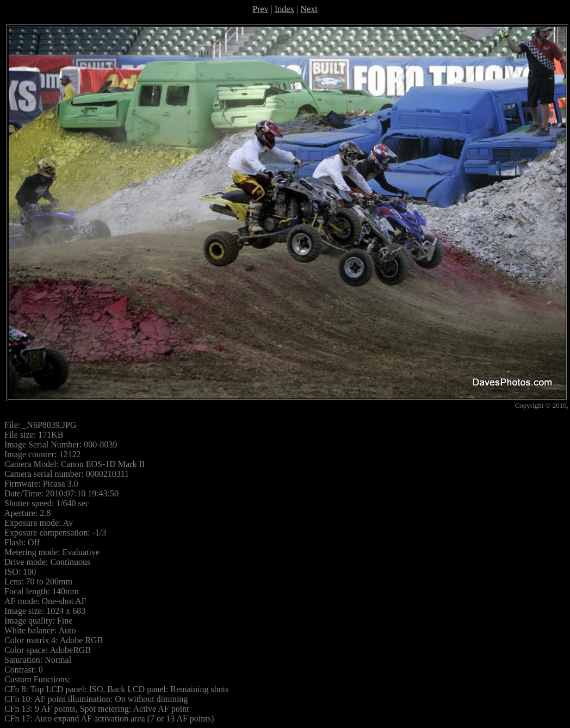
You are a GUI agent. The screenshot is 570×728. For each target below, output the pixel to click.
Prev (260, 9)
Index (284, 9)
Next (309, 9)
